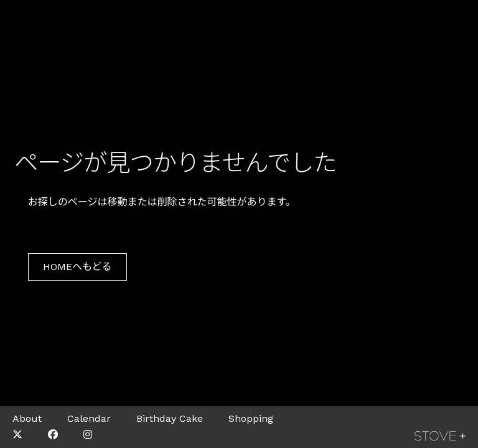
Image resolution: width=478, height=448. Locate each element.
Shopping (251, 418)
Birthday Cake (170, 418)
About (27, 418)
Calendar (89, 418)
